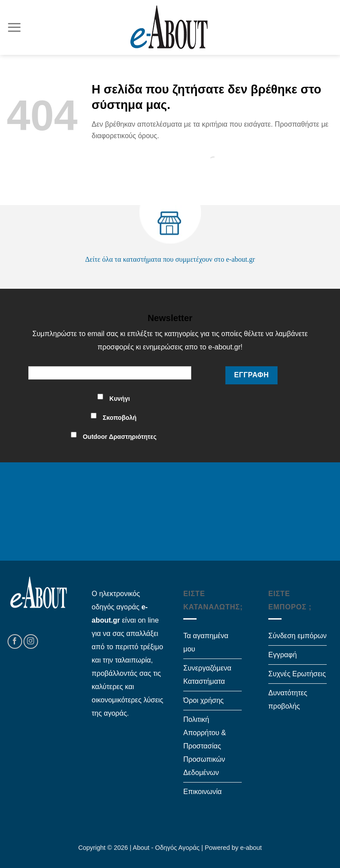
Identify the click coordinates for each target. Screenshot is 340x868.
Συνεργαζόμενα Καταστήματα (207, 675)
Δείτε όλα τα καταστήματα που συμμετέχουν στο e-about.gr (170, 259)
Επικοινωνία (203, 792)
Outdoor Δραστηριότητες (120, 437)
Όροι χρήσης (203, 700)
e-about (251, 848)
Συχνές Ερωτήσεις (297, 674)
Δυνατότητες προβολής (288, 699)
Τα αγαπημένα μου (206, 642)
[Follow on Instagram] (31, 641)
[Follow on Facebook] (15, 641)
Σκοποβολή (120, 418)
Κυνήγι (120, 399)
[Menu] (14, 27)
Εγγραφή (282, 655)
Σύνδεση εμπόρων (297, 636)
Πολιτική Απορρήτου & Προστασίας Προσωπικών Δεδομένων (205, 746)
